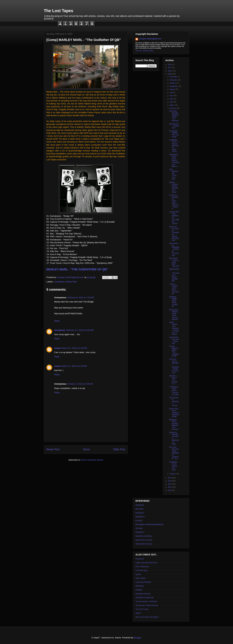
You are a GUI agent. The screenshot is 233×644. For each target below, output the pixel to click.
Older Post (119, 449)
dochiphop (60, 330)
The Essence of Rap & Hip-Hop (147, 605)
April (172, 102)
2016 (170, 71)
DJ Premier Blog (141, 570)
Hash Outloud (140, 578)
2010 (170, 490)
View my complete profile (144, 51)
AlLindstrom (140, 559)
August (172, 89)
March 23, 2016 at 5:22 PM (74, 348)
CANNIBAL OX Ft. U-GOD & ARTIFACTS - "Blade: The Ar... (174, 146)
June (172, 96)
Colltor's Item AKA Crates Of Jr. (147, 563)
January (173, 474)
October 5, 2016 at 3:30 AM (80, 384)
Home (86, 449)
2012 (170, 484)
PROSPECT (140, 532)
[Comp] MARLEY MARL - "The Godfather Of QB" (174, 351)
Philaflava (139, 590)
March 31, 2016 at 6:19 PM (74, 366)
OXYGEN (139, 528)
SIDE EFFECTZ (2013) (144, 540)
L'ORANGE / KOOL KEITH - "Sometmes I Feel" (174, 391)
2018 (170, 65)
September (174, 86)
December (174, 77)
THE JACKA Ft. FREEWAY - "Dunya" (174, 402)
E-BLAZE (139, 521)
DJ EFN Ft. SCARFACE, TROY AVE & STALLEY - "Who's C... (174, 202)
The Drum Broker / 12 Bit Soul (146, 602)
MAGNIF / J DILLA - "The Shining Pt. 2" (174, 380)
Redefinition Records (143, 594)
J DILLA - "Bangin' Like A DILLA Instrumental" (174, 289)
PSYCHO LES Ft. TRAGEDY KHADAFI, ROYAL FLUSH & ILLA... (174, 366)
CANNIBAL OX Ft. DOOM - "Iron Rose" (174, 466)
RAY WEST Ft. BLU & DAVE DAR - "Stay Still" (174, 262)
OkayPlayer (140, 586)
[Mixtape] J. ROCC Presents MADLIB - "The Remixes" (174, 424)
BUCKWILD (140, 513)
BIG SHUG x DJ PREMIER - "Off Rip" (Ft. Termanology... (174, 249)
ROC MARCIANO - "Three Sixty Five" (174, 174)
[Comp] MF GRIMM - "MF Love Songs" (174, 134)
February (173, 108)
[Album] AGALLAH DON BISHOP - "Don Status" (174, 187)
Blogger (137, 638)
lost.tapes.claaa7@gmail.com (150, 39)
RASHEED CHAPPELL (144, 536)
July (171, 93)
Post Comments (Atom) (92, 460)
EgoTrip (138, 574)
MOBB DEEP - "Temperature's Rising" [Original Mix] (174, 275)
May (172, 99)
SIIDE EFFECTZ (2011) (144, 544)
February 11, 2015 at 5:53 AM (80, 330)
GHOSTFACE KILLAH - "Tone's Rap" (174, 340)
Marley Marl (71, 282)
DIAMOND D (140, 517)
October (173, 83)
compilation (59, 282)
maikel (57, 348)
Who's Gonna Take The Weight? (147, 617)
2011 (170, 487)
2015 (170, 74)
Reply (57, 321)
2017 (170, 68)
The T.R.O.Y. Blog (142, 609)
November (174, 80)
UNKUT (138, 613)
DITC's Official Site (142, 567)
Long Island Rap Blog (143, 582)
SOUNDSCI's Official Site (145, 598)
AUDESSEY (140, 505)
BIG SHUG (139, 509)
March (172, 105)
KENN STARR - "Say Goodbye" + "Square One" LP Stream (174, 328)
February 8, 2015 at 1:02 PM (81, 297)
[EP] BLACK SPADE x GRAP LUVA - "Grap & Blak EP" (174, 315)
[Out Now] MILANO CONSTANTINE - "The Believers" (174, 116)
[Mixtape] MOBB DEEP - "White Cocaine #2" (174, 302)
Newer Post (53, 449)
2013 (170, 481)
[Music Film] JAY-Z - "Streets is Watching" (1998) (174, 413)
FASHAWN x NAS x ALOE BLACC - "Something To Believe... (174, 161)
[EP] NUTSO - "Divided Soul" (174, 126)
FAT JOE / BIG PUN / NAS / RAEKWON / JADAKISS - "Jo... (174, 453)
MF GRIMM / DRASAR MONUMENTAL (150, 525)
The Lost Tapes (59, 11)
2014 (170, 478)
